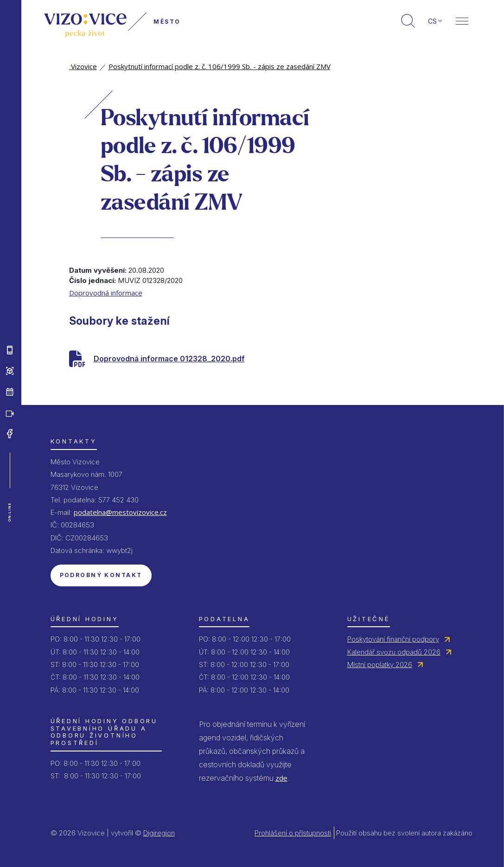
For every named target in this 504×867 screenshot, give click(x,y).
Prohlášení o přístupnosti (293, 833)
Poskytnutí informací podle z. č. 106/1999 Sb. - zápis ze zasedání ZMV (220, 66)
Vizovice (83, 66)
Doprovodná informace (106, 293)
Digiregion (159, 833)
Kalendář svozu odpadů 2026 (394, 652)
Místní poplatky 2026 (380, 665)
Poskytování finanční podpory (393, 639)
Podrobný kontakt (101, 575)
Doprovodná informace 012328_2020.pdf (169, 359)
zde (281, 778)
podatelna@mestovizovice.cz (120, 512)
